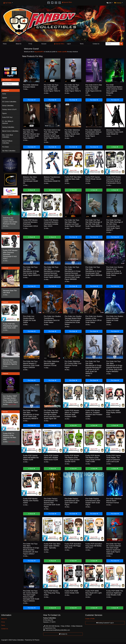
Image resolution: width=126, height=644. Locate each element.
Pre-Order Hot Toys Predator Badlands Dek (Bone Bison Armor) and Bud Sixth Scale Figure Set (52, 414)
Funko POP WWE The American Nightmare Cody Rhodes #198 (115, 593)
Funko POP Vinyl (7, 117)
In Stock (115, 147)
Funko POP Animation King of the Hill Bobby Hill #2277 (94, 546)
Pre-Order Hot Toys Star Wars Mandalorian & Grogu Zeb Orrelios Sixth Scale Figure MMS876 (31, 271)
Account (44, 44)
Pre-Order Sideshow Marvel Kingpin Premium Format (51, 363)
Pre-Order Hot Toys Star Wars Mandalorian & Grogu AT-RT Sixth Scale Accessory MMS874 (31, 414)
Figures (4, 113)
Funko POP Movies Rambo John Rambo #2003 (31, 501)
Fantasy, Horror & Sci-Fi (9, 109)
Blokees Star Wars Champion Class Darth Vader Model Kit (115, 132)
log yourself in (39, 52)
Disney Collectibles (8, 106)
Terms (82, 44)
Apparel (4, 98)
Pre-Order (32, 100)
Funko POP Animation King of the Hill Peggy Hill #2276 (73, 546)
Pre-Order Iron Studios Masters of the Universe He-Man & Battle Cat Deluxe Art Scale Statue (115, 271)
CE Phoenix (36, 640)
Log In (69, 44)
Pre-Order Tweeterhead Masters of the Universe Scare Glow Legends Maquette (114, 89)
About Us (19, 44)
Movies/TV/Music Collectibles (7, 142)
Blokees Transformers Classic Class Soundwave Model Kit (52, 179)
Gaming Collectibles (8, 127)
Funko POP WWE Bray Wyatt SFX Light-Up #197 (94, 593)
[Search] (113, 44)
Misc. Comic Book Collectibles (8, 136)
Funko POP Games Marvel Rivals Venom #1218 (93, 179)
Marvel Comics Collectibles (10, 131)
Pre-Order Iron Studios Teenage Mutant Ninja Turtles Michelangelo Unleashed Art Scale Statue (73, 320)
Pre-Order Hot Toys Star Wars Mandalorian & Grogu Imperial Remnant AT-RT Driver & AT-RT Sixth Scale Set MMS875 (94, 367)
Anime (4, 94)
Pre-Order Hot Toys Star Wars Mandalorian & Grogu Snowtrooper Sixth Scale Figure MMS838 (94, 271)
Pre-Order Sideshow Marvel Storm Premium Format (114, 501)
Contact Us (96, 44)
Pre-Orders (5, 147)
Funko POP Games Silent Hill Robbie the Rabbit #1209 (31, 458)
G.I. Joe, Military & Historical (8, 122)
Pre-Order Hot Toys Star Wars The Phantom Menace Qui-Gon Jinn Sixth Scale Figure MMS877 (31, 134)
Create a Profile (90, 619)
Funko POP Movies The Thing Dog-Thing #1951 (52, 593)
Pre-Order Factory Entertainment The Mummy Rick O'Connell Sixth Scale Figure (52, 503)
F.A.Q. (30, 44)
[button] (8, 3)
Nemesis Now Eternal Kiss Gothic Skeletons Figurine (10, 362)
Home (5, 44)
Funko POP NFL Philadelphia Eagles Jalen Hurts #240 (10, 326)
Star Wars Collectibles (9, 151)
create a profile (62, 52)
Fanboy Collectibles (18, 640)
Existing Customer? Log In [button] (105, 623)
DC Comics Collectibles (9, 102)
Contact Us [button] (63, 634)
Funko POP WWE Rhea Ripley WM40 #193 (114, 412)
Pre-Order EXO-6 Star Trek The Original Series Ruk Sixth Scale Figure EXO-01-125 (94, 89)
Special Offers (59, 44)
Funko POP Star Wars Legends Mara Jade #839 (73, 179)
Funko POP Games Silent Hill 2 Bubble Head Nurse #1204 (51, 458)
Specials (5, 412)
